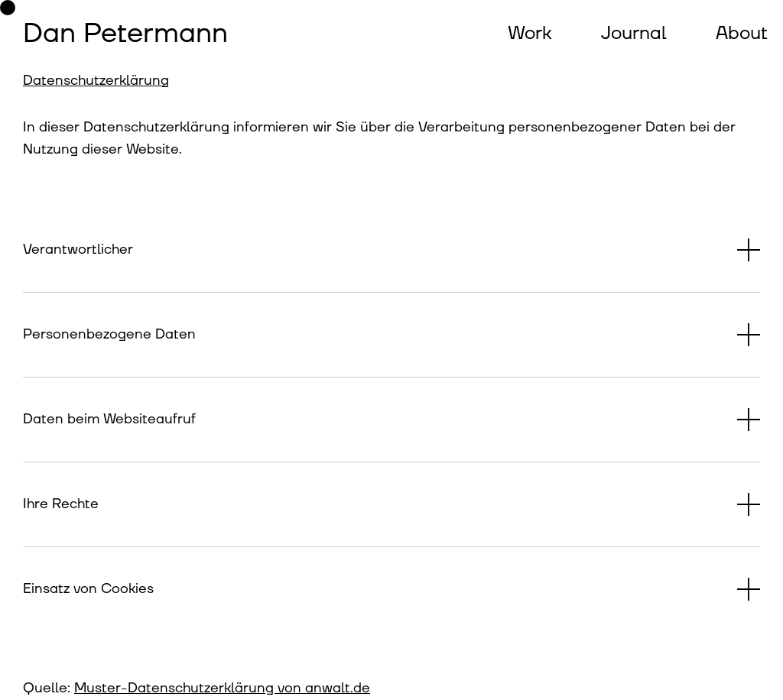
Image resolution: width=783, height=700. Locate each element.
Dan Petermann (125, 34)
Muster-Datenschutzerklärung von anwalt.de (222, 688)
